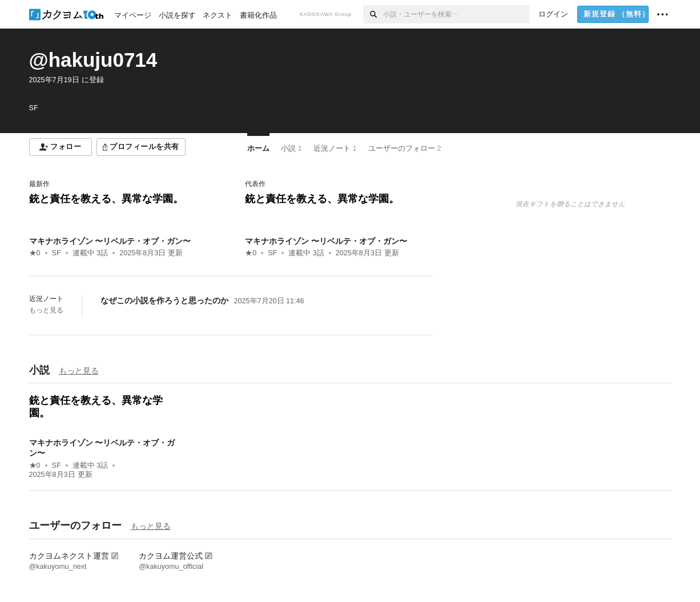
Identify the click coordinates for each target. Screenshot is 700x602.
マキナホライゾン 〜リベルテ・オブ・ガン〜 (110, 241)
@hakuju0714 (93, 60)
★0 (35, 253)
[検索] (373, 14)
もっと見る (46, 310)
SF (57, 253)
